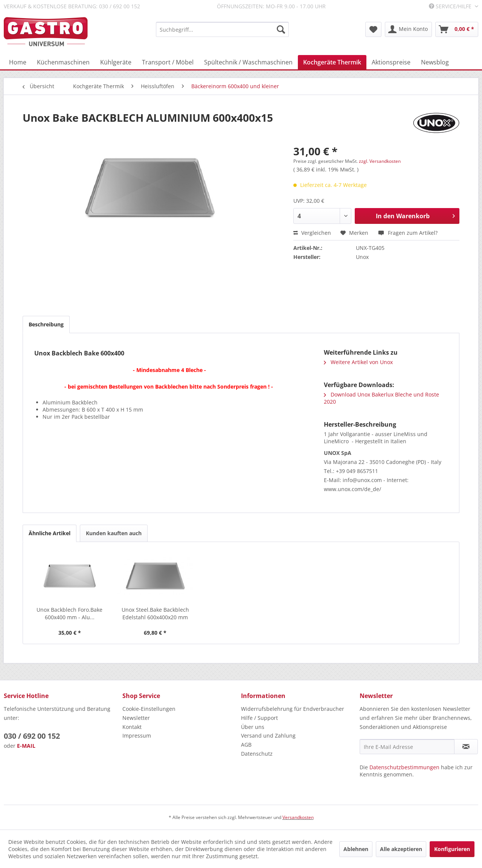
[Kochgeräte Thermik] (332, 62)
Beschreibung (46, 324)
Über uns (253, 727)
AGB (246, 745)
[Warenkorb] (457, 29)
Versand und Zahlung (268, 736)
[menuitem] (222, 29)
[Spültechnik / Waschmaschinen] (248, 62)
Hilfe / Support (259, 718)
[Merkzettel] (373, 29)
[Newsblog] (435, 62)
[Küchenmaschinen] (63, 62)
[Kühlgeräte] (116, 62)
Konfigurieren (452, 849)
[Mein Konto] (408, 29)
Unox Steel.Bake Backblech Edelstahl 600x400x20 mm (155, 613)
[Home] (18, 62)
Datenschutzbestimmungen (404, 767)
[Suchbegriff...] (222, 29)
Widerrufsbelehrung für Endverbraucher (293, 709)
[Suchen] (281, 29)
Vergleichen (312, 233)
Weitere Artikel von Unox (358, 362)
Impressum (137, 736)
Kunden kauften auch (114, 533)
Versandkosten (298, 817)
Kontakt (132, 727)
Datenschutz (257, 754)
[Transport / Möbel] (168, 62)
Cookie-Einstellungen (149, 709)
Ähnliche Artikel (50, 533)
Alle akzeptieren (401, 849)
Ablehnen (356, 849)
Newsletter (136, 718)
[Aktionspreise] (391, 62)
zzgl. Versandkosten (380, 161)
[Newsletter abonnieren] (466, 747)
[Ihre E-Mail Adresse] (407, 747)
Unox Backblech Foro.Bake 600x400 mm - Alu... (69, 613)
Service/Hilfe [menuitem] (451, 6)
